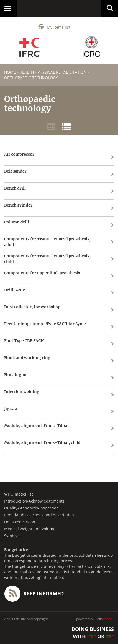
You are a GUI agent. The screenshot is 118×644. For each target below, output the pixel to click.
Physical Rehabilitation (62, 72)
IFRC (110, 637)
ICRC (92, 637)
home (10, 72)
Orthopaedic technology (31, 78)
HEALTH (27, 72)
